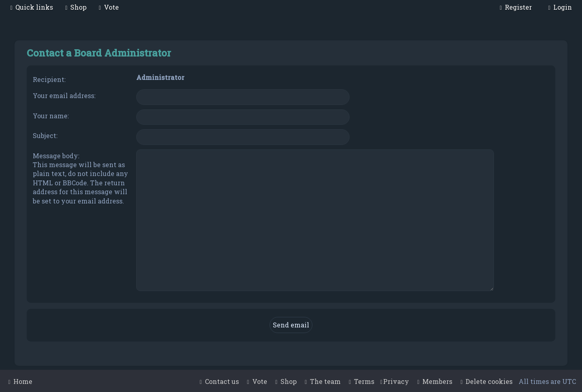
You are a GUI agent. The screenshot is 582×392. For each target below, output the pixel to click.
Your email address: (64, 95)
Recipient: (49, 79)
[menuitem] (75, 7)
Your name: (51, 116)
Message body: (56, 156)
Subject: (45, 135)
